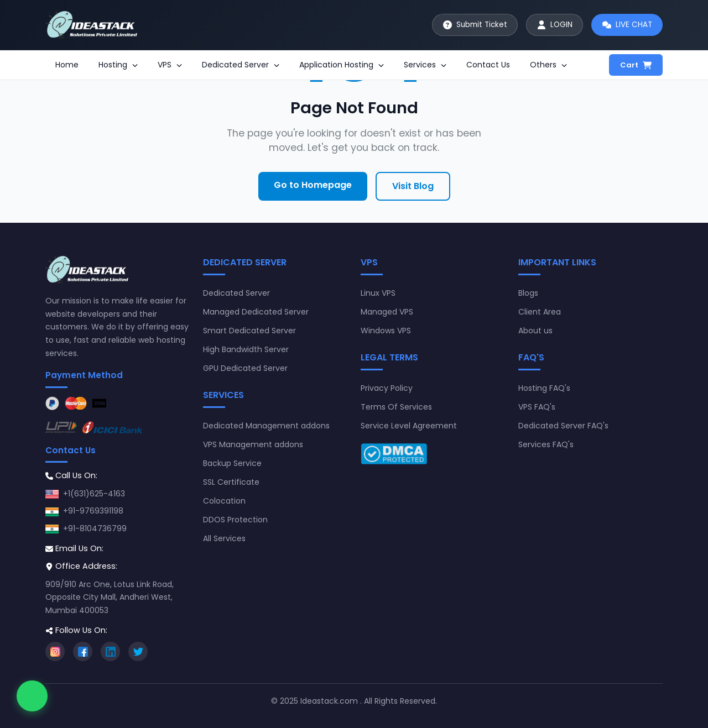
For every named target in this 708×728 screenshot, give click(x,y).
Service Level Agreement (409, 426)
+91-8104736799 (95, 528)
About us (535, 331)
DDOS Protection (235, 520)
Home (67, 65)
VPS (170, 65)
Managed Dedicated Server (256, 312)
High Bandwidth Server (246, 349)
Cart (636, 65)
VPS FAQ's (537, 407)
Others (548, 65)
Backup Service (232, 463)
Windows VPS (386, 331)
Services (425, 65)
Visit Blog (413, 186)
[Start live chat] (625, 25)
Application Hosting (342, 65)
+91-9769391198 (93, 511)
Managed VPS (387, 312)
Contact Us (488, 65)
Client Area (540, 312)
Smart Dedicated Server (249, 331)
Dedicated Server (241, 65)
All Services (224, 538)
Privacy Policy (387, 388)
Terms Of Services (396, 407)
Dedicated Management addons (266, 426)
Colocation (224, 501)
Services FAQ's (546, 444)
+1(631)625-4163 (94, 494)
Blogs (528, 293)
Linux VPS (378, 293)
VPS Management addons (253, 444)
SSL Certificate (231, 482)
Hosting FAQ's (544, 388)
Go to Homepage (313, 185)
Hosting (118, 65)
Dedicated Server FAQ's (563, 426)
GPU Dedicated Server (245, 368)
